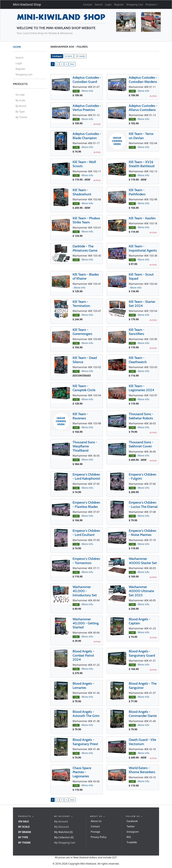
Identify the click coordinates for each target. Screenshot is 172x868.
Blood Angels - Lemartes (83, 686)
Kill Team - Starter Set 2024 (142, 304)
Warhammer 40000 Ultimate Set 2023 (141, 591)
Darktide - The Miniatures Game (85, 248)
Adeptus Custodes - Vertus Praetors (87, 108)
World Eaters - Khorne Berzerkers (142, 770)
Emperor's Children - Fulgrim (143, 476)
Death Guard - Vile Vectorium (142, 742)
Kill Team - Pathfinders (137, 192)
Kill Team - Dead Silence (85, 360)
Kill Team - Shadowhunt (82, 192)
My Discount (61, 827)
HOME (17, 47)
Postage (95, 832)
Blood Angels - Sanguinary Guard (142, 653)
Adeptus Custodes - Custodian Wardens (143, 80)
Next (72, 64)
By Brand (21, 106)
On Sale (20, 95)
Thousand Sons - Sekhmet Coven (141, 444)
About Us (96, 821)
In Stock (69, 56)
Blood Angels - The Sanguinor (143, 686)
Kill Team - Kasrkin (142, 218)
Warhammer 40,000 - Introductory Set (85, 591)
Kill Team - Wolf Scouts (84, 164)
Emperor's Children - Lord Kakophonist (86, 476)
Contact (88, 5)
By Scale (20, 100)
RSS (129, 837)
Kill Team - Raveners (80, 416)
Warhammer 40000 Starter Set (143, 561)
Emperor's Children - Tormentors (86, 561)
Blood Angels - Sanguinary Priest (85, 742)
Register (119, 5)
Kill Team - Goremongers (82, 332)
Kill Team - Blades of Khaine (86, 276)
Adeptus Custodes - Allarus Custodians (143, 108)
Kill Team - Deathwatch (138, 360)
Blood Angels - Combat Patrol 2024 (83, 655)
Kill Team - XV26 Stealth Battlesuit (142, 164)
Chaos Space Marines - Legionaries (82, 772)
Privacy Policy (99, 837)
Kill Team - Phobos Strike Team (86, 220)
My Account (61, 821)
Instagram (133, 832)
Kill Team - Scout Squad (141, 276)
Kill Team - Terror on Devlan (141, 136)
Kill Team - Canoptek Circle (84, 388)
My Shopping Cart (65, 843)
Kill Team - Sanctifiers (137, 332)
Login (108, 5)
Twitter (131, 826)
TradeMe (132, 842)
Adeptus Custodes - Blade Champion (87, 136)
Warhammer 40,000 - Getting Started (86, 623)
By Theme (21, 117)
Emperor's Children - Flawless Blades (86, 504)
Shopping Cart (135, 5)
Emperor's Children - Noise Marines (143, 533)
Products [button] (151, 5)
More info (87, 91)
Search (99, 5)
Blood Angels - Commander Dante (143, 714)
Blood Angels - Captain (140, 621)
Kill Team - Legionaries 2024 (141, 388)
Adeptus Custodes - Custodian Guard (87, 80)
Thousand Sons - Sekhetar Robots (141, 416)
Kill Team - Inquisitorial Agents (143, 248)
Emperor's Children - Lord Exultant (86, 533)
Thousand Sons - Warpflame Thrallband (85, 446)
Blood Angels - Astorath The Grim (86, 714)
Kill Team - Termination (81, 304)
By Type (20, 112)
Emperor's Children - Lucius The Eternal (143, 504)
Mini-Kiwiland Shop (27, 4)
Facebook (132, 821)
